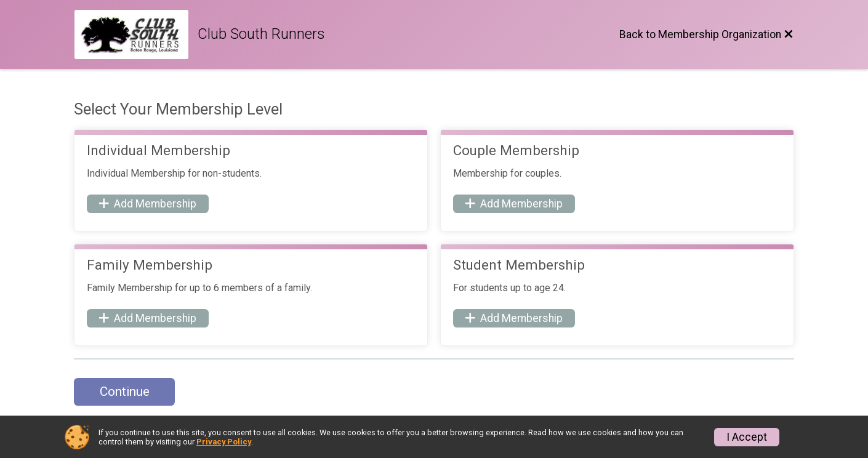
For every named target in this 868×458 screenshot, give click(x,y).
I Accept (747, 437)
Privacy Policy (224, 442)
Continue (125, 392)
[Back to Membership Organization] (706, 34)
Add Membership (148, 204)
